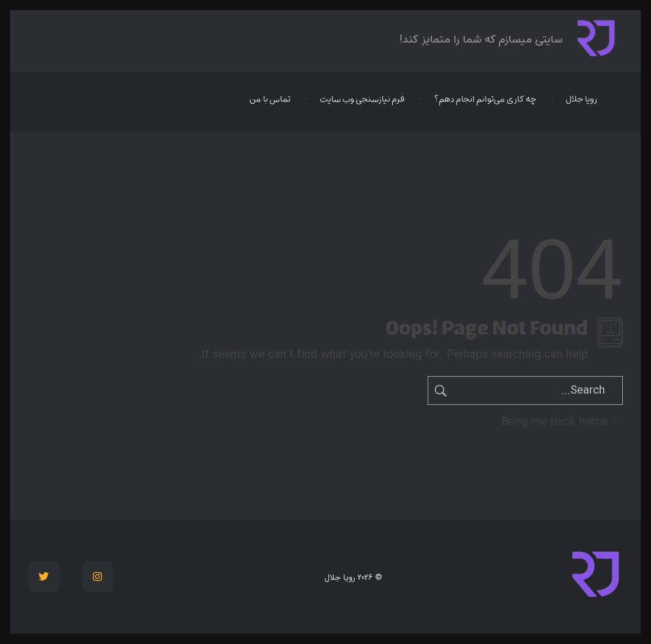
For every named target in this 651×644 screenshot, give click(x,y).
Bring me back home (562, 422)
